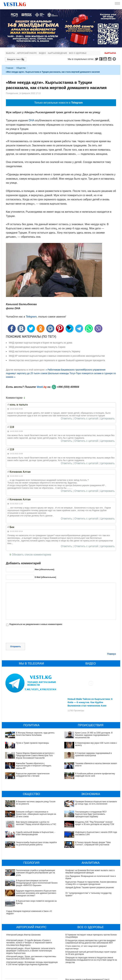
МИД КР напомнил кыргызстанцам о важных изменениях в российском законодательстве (57, 356)
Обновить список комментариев (31, 555)
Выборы (10, 53)
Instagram (110, 59)
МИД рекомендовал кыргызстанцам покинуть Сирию (37, 347)
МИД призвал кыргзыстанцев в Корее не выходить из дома (41, 343)
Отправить (15, 647)
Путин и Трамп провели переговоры (32, 743)
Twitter (96, 59)
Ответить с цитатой (86, 419)
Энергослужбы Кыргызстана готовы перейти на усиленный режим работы (36, 844)
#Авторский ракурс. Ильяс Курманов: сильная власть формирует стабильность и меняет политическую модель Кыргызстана (31, 933)
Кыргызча (110, 53)
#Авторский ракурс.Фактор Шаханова (23, 917)
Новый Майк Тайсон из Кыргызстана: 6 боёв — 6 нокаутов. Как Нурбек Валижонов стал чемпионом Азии (90, 702)
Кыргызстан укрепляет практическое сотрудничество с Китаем (33, 775)
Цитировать (107, 419)
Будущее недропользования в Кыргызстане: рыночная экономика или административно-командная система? (31, 883)
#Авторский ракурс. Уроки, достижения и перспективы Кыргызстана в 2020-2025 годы (31, 940)
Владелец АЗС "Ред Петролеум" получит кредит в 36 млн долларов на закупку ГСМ (90, 814)
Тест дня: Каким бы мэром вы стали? (83, 967)
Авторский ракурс (27, 53)
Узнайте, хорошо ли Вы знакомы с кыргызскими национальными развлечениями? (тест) (87, 974)
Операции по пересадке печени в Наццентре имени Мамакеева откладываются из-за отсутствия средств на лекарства (91, 942)
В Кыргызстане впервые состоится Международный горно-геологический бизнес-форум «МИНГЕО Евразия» (32, 877)
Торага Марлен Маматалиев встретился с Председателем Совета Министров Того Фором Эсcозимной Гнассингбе (35, 756)
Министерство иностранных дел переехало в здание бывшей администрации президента (57, 360)
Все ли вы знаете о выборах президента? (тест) (87, 961)
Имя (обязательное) (44, 569)
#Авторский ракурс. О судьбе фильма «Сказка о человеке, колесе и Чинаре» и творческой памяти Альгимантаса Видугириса (29, 925)
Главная (10, 68)
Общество (21, 68)
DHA (31, 120)
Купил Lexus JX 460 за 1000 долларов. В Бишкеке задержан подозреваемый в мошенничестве (94, 735)
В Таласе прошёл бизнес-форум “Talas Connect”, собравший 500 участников (88, 826)
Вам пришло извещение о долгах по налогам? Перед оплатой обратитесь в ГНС (36, 823)
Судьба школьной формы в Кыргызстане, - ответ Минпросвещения (36, 833)
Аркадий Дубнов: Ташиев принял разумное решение (90, 887)
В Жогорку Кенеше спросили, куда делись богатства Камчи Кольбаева (35, 734)
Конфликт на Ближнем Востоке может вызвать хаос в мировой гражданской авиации (90, 872)
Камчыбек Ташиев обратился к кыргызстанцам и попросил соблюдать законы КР (34, 766)
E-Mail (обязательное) (45, 577)
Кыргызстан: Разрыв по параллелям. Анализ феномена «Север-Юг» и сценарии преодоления (91, 883)
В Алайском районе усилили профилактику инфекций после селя (95, 775)
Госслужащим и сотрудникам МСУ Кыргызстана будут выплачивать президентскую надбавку (90, 808)
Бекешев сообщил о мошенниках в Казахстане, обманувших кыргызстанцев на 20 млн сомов (36, 814)
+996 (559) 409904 (68, 387)
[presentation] (31, 635)
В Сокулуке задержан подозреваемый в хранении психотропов (93, 754)
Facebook (101, 59)
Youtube (106, 59)
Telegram (115, 59)
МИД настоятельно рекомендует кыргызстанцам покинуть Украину (45, 351)
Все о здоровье (78, 53)
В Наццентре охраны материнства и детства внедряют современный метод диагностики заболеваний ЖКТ (91, 924)
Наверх (112, 654)
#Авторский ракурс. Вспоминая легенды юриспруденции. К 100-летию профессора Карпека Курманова (32, 945)
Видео (42, 53)
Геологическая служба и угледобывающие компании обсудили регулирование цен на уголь (30, 872)
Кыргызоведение (57, 53)
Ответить (66, 419)
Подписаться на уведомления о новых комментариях (36, 624)
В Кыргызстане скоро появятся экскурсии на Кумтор (30, 887)
